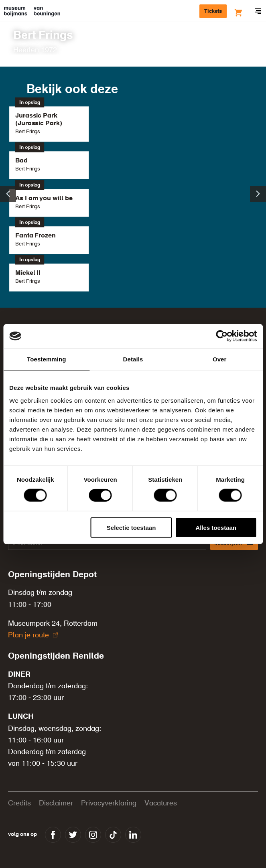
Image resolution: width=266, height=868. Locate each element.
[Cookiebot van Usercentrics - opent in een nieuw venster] (222, 336)
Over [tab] (220, 359)
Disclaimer (56, 803)
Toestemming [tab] (47, 359)
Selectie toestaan (131, 527)
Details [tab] (133, 359)
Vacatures (161, 803)
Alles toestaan (216, 527)
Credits (19, 803)
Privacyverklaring (109, 803)
